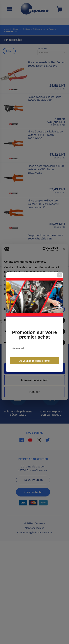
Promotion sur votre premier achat (34, 335)
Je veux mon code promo (34, 361)
